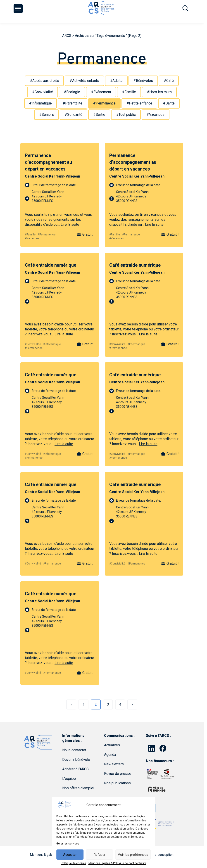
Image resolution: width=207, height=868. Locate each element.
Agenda (110, 755)
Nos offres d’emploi (78, 788)
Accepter (70, 855)
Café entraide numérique (51, 265)
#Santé (169, 103)
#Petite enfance (139, 103)
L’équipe (69, 779)
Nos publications (117, 783)
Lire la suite (70, 224)
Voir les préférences (133, 855)
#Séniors (46, 115)
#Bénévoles (143, 81)
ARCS (67, 36)
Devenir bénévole (76, 760)
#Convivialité (43, 92)
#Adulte (116, 81)
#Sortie (99, 115)
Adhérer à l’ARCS (75, 769)
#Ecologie (72, 92)
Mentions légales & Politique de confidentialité (117, 863)
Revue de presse (118, 774)
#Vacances (156, 115)
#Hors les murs (159, 92)
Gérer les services (68, 844)
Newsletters (114, 764)
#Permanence (104, 103)
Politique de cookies (74, 863)
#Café (169, 81)
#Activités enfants (84, 81)
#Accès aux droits (44, 81)
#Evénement (101, 92)
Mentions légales (42, 855)
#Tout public (126, 115)
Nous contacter (74, 750)
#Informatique (40, 103)
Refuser (100, 855)
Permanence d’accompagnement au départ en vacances (48, 162)
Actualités (112, 745)
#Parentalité (73, 103)
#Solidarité (74, 115)
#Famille (129, 92)
